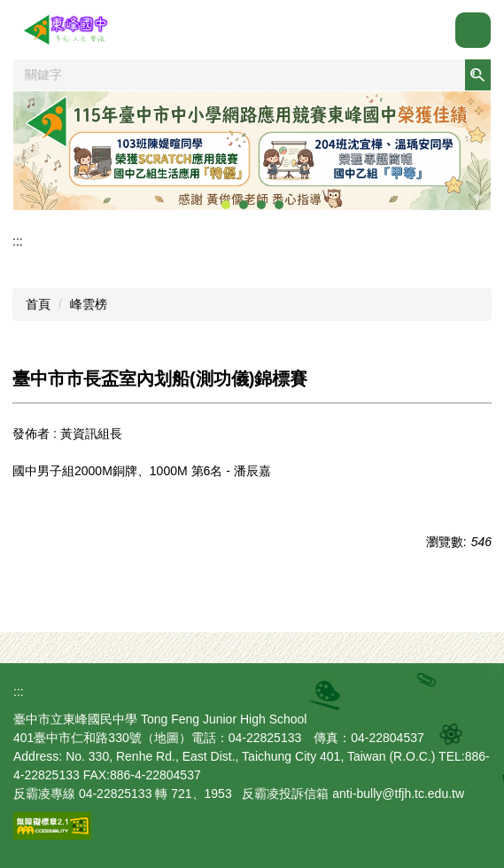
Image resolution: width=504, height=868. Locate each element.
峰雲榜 (89, 304)
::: (18, 241)
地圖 (167, 738)
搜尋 (477, 75)
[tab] (226, 205)
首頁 (38, 304)
